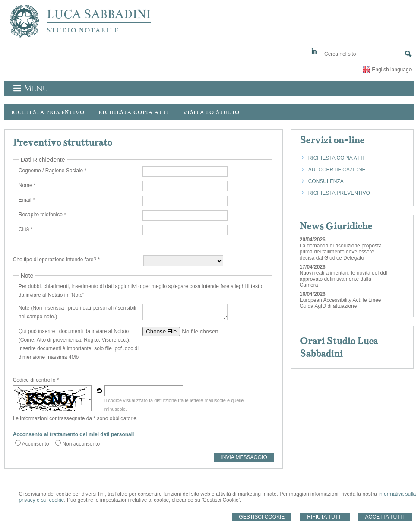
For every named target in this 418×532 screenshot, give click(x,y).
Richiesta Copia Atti (134, 112)
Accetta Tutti (385, 517)
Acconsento (36, 444)
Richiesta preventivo (48, 112)
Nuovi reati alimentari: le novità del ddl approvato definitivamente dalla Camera (344, 279)
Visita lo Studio (211, 112)
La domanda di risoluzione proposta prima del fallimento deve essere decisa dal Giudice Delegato (341, 252)
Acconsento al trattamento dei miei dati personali (74, 434)
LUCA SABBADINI (99, 14)
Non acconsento (81, 444)
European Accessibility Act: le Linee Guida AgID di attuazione (340, 303)
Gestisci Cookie (262, 517)
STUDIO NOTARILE (83, 30)
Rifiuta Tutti (325, 517)
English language (392, 70)
